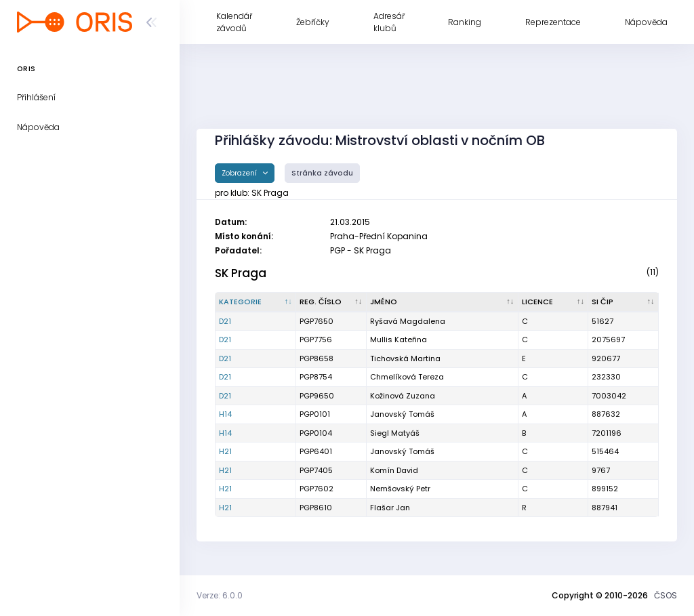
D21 (225, 321)
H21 (225, 451)
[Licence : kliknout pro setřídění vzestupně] (554, 302)
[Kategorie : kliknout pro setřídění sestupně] (256, 302)
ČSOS (666, 595)
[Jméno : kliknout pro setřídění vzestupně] (443, 302)
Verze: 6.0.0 (220, 595)
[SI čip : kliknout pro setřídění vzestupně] (624, 302)
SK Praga (241, 273)
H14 (225, 414)
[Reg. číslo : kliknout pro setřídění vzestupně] (331, 302)
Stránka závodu (322, 173)
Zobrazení (240, 173)
